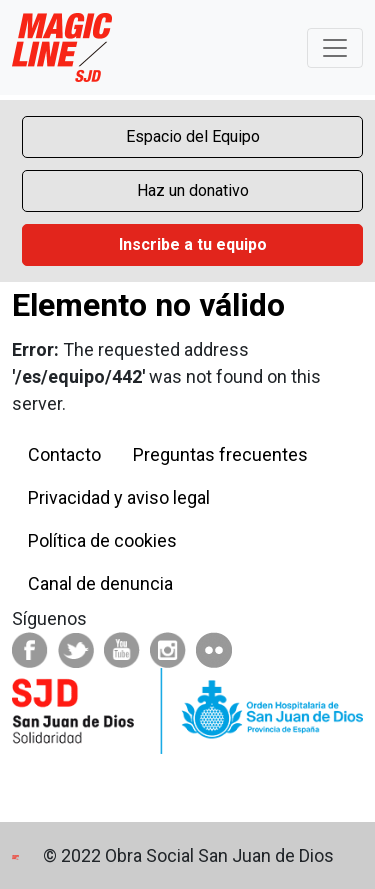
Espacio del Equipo (193, 136)
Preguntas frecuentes (220, 454)
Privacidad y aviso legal (119, 497)
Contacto (64, 454)
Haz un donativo (193, 190)
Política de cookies (102, 540)
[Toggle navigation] (335, 48)
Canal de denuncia (100, 583)
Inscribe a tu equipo (193, 244)
